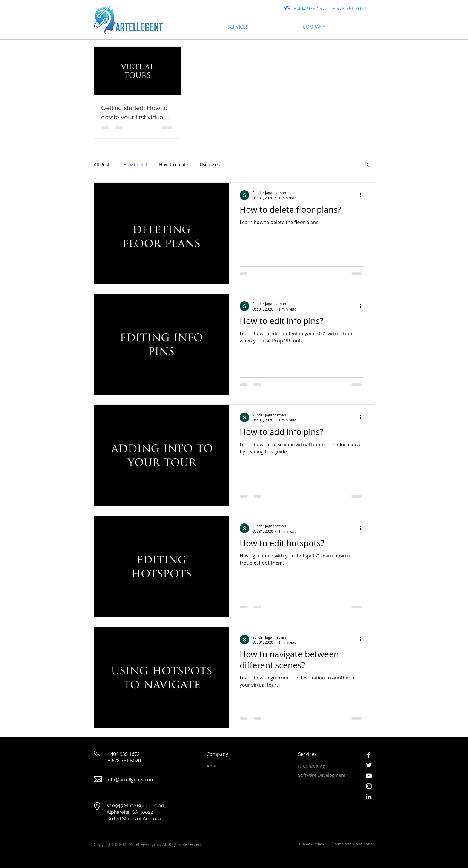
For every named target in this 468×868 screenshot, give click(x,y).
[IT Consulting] (319, 766)
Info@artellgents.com (131, 780)
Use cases (210, 164)
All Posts (103, 164)
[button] (261, 27)
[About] (228, 766)
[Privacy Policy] (310, 844)
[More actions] (362, 195)
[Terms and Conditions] (352, 844)
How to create (173, 164)
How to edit (135, 164)
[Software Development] (325, 775)
